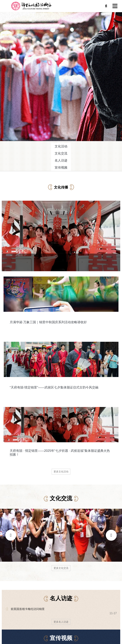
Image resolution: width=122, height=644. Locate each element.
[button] (106, 6)
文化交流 (61, 153)
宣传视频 (61, 168)
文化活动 (61, 146)
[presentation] (11, 535)
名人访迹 (61, 160)
